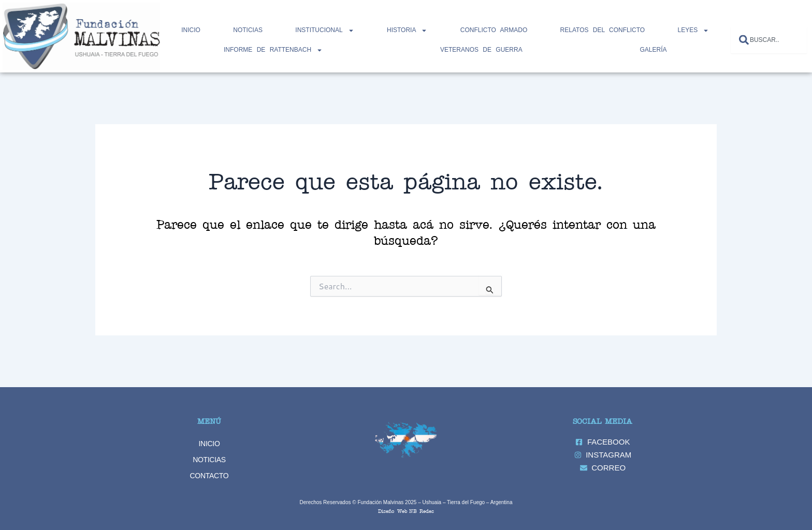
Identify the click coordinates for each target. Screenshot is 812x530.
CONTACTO (209, 476)
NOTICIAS (248, 30)
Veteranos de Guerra (481, 50)
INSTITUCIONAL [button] (324, 31)
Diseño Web (393, 511)
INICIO (209, 444)
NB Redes (422, 511)
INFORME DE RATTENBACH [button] (273, 50)
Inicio (191, 30)
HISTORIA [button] (407, 31)
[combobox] (769, 40)
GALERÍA (653, 50)
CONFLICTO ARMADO (494, 30)
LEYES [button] (694, 31)
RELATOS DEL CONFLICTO (603, 30)
